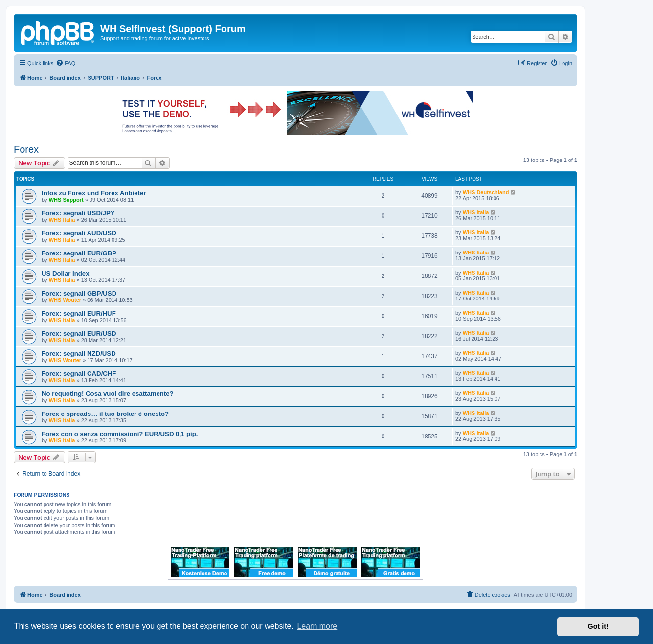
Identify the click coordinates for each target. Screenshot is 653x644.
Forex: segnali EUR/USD (79, 333)
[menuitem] (66, 63)
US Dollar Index (65, 273)
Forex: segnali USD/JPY (78, 213)
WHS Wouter (65, 300)
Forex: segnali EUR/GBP (79, 253)
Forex (26, 149)
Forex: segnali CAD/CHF (79, 374)
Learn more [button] (317, 626)
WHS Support (66, 200)
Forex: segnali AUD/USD (79, 233)
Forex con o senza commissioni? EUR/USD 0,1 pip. (120, 434)
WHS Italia (62, 220)
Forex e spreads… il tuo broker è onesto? (105, 414)
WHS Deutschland (486, 192)
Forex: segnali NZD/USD (79, 354)
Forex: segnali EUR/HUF (79, 313)
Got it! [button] (598, 626)
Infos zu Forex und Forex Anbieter (94, 193)
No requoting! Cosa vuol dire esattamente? (108, 394)
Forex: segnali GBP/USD (79, 293)
